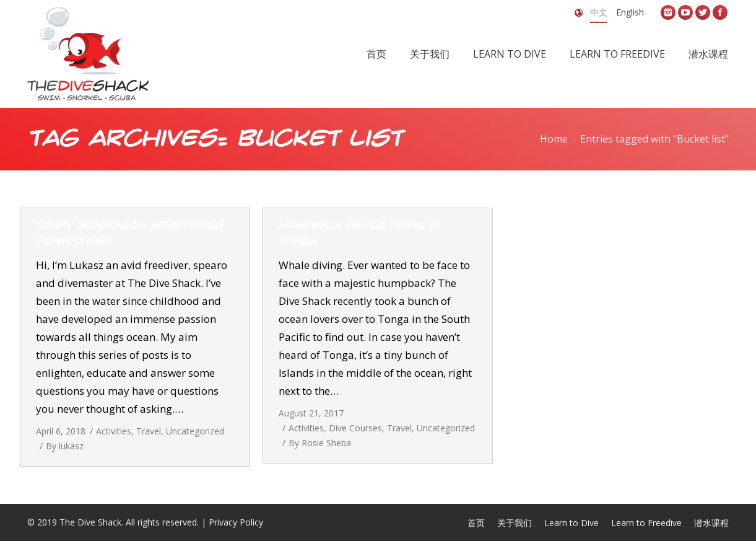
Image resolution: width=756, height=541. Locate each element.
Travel (149, 431)
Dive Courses (355, 428)
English (630, 12)
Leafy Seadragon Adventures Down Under (129, 234)
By (65, 446)
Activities (114, 431)
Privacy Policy (236, 522)
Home (554, 139)
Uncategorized (195, 431)
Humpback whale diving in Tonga (358, 234)
